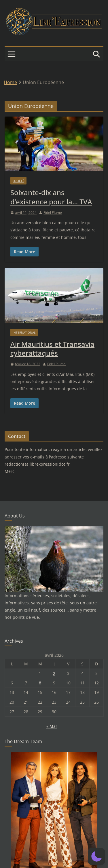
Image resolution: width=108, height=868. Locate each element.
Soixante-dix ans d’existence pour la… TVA (51, 197)
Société (18, 181)
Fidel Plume (53, 213)
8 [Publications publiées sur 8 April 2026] (40, 683)
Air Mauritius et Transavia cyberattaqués (52, 349)
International (24, 332)
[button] (96, 856)
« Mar (52, 726)
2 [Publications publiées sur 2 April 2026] (54, 673)
